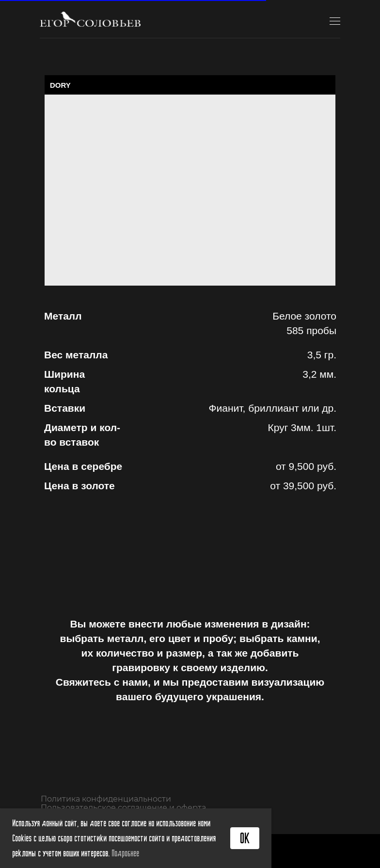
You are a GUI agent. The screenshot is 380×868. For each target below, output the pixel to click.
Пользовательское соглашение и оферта (123, 808)
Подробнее (125, 853)
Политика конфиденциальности (106, 799)
